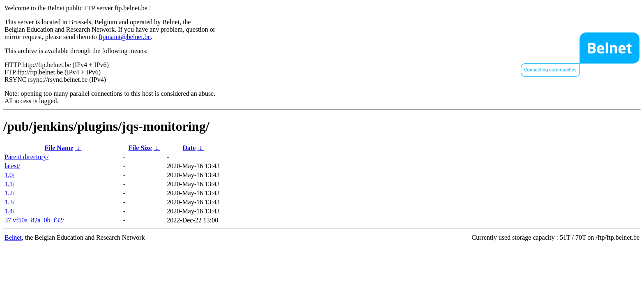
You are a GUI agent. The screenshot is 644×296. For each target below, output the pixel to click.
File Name (59, 148)
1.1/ (9, 184)
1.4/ (9, 211)
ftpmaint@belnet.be (125, 37)
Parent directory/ (26, 157)
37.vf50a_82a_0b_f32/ (34, 220)
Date (189, 148)
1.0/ (9, 175)
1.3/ (9, 202)
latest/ (12, 166)
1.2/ (9, 193)
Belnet (13, 237)
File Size (140, 148)
